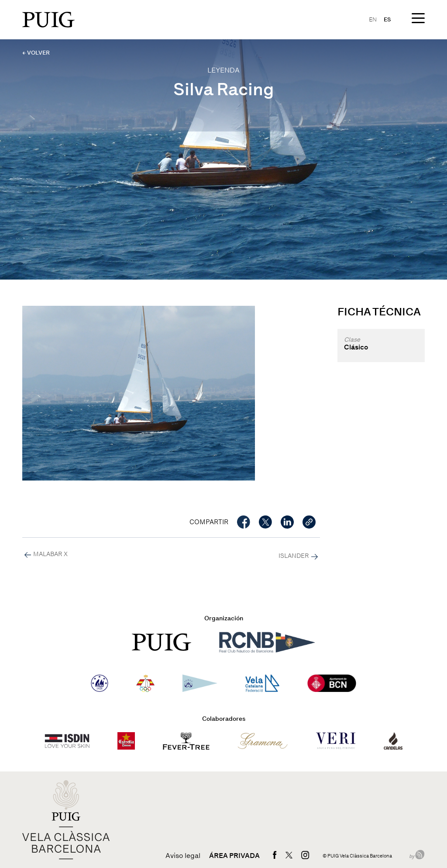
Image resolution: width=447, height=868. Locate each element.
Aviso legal (183, 856)
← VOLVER (36, 53)
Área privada (234, 856)
